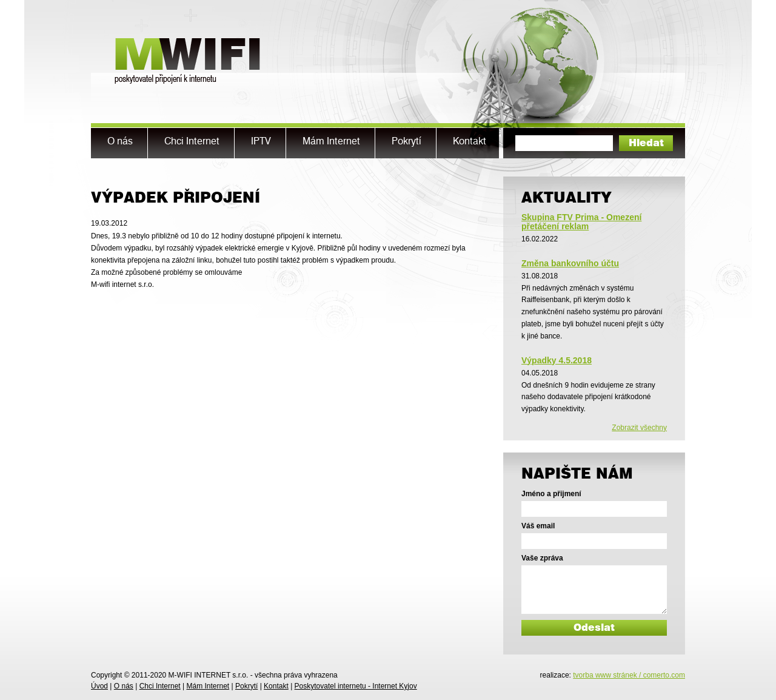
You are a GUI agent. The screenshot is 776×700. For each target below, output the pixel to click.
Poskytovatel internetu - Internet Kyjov (356, 686)
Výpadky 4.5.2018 (557, 360)
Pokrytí (246, 686)
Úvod (99, 686)
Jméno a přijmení (551, 494)
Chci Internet (160, 686)
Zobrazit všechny (639, 428)
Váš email (538, 526)
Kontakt (276, 686)
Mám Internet (208, 686)
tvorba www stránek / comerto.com (629, 675)
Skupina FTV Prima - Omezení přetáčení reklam (581, 221)
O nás (124, 686)
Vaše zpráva (542, 558)
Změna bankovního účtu (570, 263)
